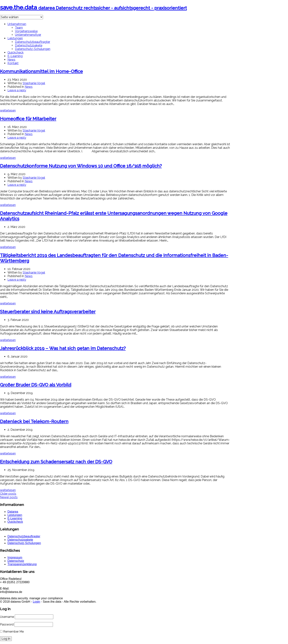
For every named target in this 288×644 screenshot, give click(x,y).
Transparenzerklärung (22, 564)
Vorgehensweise (26, 31)
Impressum (15, 557)
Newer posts (9, 497)
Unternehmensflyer (28, 35)
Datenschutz (16, 561)
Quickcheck (16, 52)
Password (7, 624)
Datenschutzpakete (29, 45)
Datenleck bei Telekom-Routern (34, 421)
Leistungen (15, 38)
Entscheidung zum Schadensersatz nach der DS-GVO (56, 462)
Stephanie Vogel (34, 83)
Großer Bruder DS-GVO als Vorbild (36, 385)
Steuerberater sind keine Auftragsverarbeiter (48, 312)
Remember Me (12, 632)
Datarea (13, 512)
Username (7, 617)
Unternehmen (17, 24)
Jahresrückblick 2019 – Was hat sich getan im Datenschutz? (63, 348)
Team (19, 28)
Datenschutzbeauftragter (33, 42)
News (11, 60)
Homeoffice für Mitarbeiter (28, 119)
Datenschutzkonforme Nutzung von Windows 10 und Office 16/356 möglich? (81, 166)
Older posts (8, 494)
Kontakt (13, 63)
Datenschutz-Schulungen (33, 49)
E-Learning (15, 56)
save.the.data (93, 7)
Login (36, 602)
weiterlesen (8, 110)
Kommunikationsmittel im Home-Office (41, 71)
